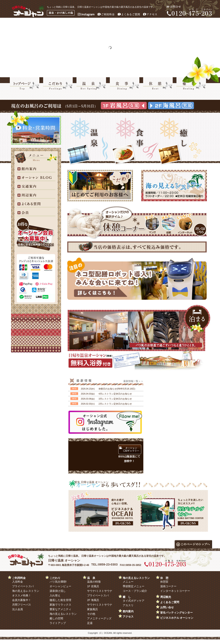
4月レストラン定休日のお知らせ (115, 394)
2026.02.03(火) (88, 404)
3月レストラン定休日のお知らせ (115, 399)
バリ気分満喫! (58, 582)
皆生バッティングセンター (176, 613)
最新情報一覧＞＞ (133, 381)
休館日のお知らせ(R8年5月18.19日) (117, 389)
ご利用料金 (19, 578)
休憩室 (164, 582)
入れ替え (55, 595)
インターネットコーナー (175, 591)
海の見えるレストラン (26, 591)
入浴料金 (17, 582)
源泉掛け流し (58, 591)
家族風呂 (92, 609)
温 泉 (91, 578)
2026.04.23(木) (88, 389)
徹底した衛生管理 (60, 600)
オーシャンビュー (60, 586)
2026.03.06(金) (88, 399)
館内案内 (128, 611)
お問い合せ (167, 607)
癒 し (127, 597)
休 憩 (164, 578)
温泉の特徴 (94, 582)
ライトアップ (58, 623)
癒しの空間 (56, 618)
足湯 (90, 623)
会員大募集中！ (22, 600)
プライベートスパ (23, 586)
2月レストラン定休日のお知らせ (115, 404)
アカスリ (128, 605)
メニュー (128, 582)
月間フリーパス (22, 605)
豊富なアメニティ (60, 609)
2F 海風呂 (93, 600)
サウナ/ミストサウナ (100, 591)
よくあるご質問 (170, 602)
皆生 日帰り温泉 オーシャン (92, 482)
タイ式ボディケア (134, 601)
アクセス (128, 617)
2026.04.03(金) (88, 394)
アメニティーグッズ (99, 618)
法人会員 (17, 609)
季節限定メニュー (134, 586)
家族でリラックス (60, 605)
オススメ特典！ (22, 595)
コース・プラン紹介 (135, 591)
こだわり (55, 578)
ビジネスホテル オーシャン (177, 618)
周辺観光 (166, 597)
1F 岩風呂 (93, 586)
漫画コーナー (168, 586)
